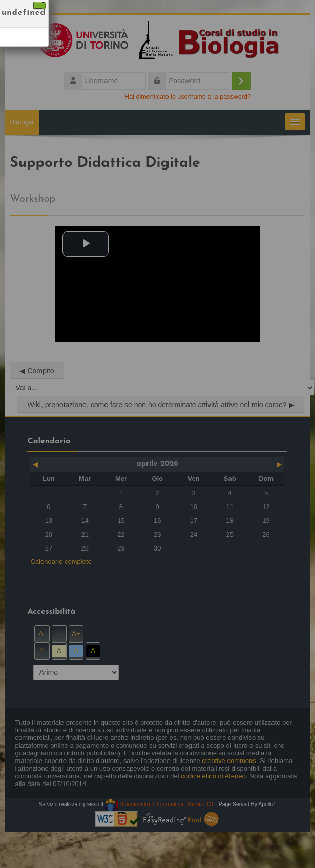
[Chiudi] (39, 5)
